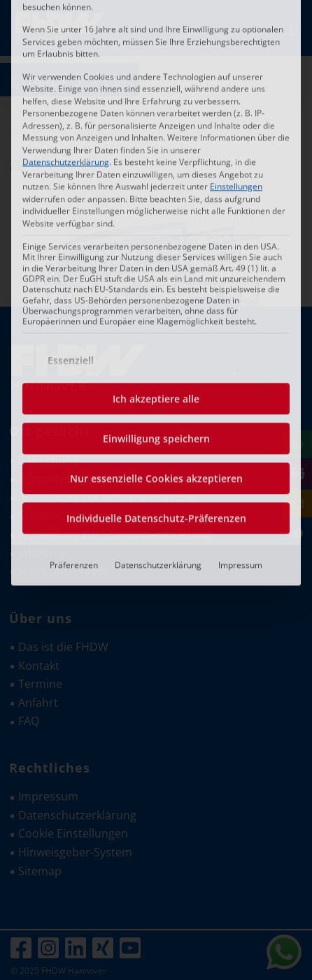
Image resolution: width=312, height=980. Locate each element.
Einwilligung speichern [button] (156, 228)
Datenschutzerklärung (158, 354)
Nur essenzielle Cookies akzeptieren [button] (156, 268)
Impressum (240, 354)
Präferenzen (74, 354)
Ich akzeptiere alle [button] (156, 188)
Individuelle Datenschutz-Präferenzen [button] (156, 308)
